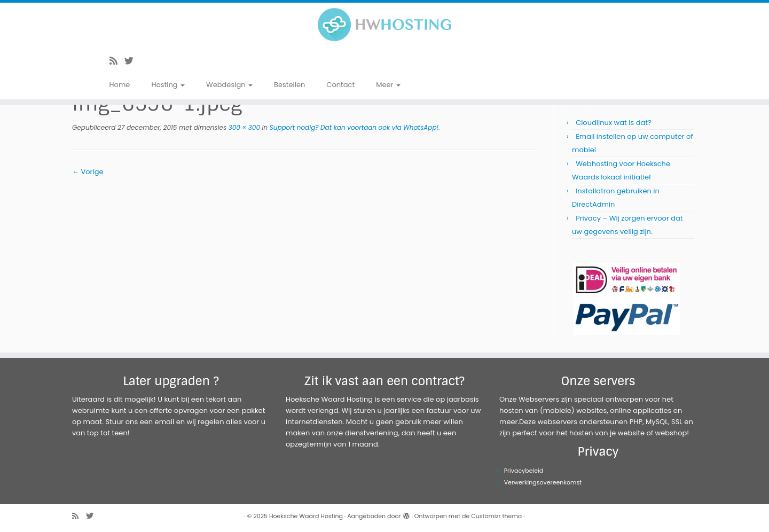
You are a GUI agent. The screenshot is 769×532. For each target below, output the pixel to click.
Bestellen (289, 85)
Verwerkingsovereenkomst (543, 482)
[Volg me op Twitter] (132, 61)
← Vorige (88, 172)
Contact (340, 85)
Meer (388, 85)
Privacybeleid (524, 471)
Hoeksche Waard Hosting (306, 516)
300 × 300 (243, 127)
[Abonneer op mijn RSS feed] (117, 61)
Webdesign (229, 85)
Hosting (168, 85)
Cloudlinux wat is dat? (614, 123)
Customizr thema (496, 516)
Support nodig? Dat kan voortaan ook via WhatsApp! (353, 127)
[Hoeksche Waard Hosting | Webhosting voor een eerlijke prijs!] (384, 25)
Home (120, 85)
